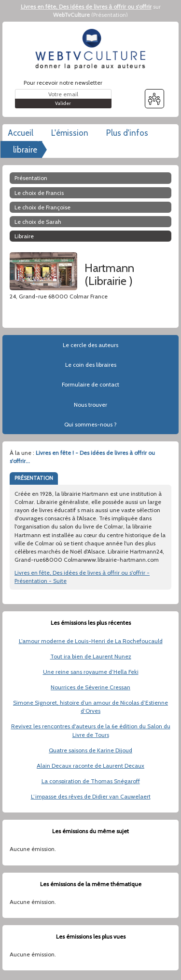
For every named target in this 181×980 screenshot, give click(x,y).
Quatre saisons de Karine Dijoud (90, 750)
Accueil (21, 133)
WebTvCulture (71, 15)
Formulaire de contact (90, 384)
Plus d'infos (127, 133)
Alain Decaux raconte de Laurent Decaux (90, 766)
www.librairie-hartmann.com (48, 304)
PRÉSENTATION (34, 478)
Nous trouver (90, 405)
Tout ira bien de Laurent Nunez (91, 656)
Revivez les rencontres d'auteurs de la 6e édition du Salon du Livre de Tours (91, 730)
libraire (25, 150)
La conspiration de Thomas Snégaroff (91, 781)
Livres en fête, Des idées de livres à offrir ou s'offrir (86, 6)
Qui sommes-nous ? (90, 424)
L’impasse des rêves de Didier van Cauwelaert (91, 796)
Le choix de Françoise (42, 207)
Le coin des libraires (91, 365)
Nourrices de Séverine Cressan (90, 687)
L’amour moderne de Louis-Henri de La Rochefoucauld (91, 641)
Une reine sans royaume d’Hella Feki (91, 672)
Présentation (110, 15)
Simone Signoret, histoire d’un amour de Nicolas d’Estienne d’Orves (90, 707)
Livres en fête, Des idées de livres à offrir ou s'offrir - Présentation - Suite (82, 577)
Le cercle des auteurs (90, 345)
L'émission (70, 133)
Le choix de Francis (39, 193)
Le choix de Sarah (38, 222)
